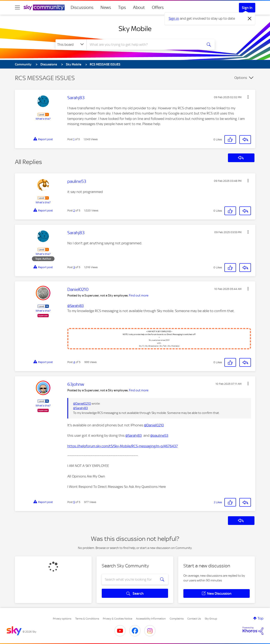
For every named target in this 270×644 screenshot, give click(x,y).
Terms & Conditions (87, 619)
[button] (248, 97)
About (139, 7)
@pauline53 (159, 435)
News (106, 7)
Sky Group (211, 619)
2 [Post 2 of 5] (74, 210)
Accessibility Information (151, 619)
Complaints (177, 619)
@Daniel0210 (82, 404)
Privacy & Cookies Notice (117, 619)
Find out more (139, 295)
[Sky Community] (44, 7)
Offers (158, 7)
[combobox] (144, 45)
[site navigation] (17, 7)
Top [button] (260, 618)
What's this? (43, 119)
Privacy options (62, 619)
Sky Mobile (135, 29)
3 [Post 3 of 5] (74, 267)
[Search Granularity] (71, 45)
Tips (122, 7)
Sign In (247, 8)
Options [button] (241, 78)
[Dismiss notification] (250, 19)
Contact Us (194, 619)
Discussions (82, 7)
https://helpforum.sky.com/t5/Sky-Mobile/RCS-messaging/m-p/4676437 (123, 446)
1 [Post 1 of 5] (74, 139)
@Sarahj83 (76, 306)
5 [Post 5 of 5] (74, 502)
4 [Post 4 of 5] (74, 362)
